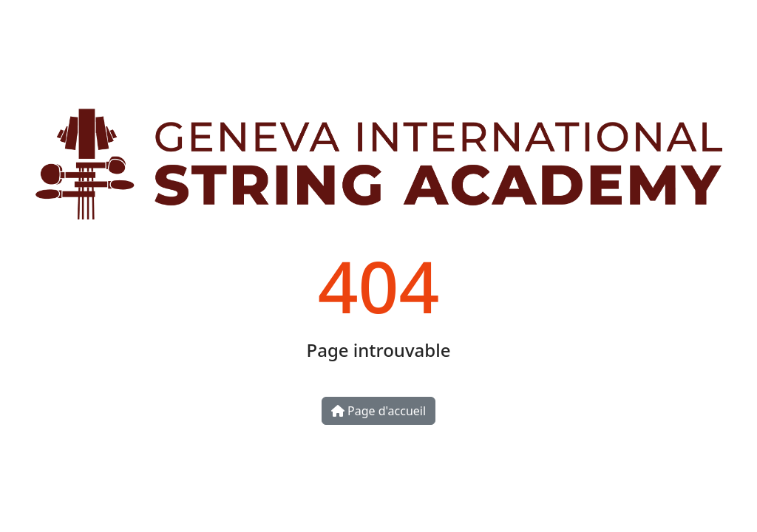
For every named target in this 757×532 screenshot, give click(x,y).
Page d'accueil (378, 411)
